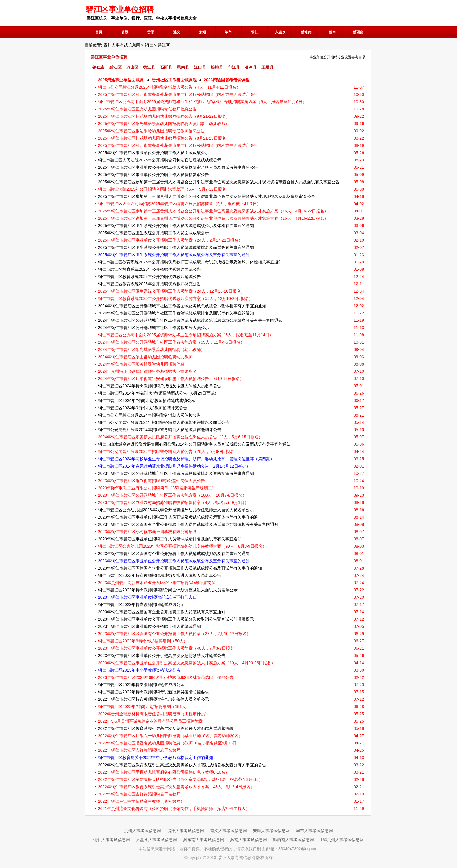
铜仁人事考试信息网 (112, 840)
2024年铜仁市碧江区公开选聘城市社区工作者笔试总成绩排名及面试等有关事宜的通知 (176, 313)
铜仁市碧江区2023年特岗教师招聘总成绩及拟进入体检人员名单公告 (160, 575)
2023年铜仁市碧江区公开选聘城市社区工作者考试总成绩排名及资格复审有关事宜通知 (176, 473)
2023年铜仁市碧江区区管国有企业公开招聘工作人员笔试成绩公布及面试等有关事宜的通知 (180, 568)
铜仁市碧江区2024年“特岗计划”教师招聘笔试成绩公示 (147, 400)
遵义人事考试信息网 (228, 831)
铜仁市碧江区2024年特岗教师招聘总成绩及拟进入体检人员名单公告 (160, 386)
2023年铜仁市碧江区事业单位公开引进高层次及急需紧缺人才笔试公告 (162, 656)
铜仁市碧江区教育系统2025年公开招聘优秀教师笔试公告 (149, 277)
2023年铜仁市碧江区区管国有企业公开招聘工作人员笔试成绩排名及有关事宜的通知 (174, 554)
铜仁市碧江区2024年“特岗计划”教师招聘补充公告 (143, 408)
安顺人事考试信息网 (271, 831)
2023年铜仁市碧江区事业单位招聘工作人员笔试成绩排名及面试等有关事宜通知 (170, 539)
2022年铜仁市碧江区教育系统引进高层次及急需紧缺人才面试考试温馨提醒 (166, 728)
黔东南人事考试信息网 (204, 840)
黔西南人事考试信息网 (293, 840)
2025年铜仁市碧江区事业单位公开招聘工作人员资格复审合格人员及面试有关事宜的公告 (178, 167)
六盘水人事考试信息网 (157, 840)
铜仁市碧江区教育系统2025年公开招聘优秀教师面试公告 (149, 269)
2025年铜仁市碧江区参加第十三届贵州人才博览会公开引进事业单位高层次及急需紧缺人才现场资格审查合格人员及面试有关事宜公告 (219, 182)
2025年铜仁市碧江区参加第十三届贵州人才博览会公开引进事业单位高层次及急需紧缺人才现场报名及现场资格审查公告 (206, 196)
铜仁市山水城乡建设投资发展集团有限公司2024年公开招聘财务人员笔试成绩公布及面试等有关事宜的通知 (194, 444)
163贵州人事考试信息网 (342, 840)
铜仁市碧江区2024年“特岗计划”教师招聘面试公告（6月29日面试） (158, 393)
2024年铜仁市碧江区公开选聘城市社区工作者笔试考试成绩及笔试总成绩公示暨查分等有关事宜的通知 (190, 320)
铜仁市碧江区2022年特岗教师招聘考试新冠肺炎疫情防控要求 (153, 692)
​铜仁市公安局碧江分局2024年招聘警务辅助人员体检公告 (149, 415)
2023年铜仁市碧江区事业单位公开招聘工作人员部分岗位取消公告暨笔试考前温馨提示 (176, 619)
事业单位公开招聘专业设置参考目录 (338, 57)
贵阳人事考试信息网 (186, 831)
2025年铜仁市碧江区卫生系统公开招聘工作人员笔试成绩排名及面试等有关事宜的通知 (176, 247)
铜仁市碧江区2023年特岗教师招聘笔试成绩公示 (141, 605)
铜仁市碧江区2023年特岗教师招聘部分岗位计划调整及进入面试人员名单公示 (168, 590)
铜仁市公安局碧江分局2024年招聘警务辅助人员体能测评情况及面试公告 (164, 422)
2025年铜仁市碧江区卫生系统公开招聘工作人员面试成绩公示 (153, 233)
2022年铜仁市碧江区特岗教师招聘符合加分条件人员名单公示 (153, 699)
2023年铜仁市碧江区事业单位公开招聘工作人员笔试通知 (149, 626)
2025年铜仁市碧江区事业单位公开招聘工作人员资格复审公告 (153, 175)
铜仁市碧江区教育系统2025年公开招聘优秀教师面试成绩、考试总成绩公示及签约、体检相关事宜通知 (190, 262)
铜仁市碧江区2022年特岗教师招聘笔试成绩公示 (141, 685)
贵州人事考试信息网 (122, 45)
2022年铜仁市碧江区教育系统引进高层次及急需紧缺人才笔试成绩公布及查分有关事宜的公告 (182, 765)
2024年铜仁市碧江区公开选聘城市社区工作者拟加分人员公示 (153, 328)
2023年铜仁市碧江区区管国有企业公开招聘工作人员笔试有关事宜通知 (162, 612)
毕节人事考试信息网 (314, 831)
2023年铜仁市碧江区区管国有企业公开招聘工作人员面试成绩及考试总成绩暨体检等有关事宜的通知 (188, 524)
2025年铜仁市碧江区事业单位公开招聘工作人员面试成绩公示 (153, 153)
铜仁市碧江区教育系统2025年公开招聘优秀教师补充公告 (149, 284)
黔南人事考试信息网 (249, 840)
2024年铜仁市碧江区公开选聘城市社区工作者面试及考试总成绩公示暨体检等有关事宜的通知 (182, 306)
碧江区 (164, 45)
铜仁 (149, 45)
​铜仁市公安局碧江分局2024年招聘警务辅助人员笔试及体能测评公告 (160, 430)
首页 (99, 32)
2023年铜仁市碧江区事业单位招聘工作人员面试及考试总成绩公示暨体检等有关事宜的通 (178, 517)
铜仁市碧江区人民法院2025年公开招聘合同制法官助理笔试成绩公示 (160, 160)
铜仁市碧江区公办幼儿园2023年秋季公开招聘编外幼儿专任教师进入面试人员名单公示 (176, 510)
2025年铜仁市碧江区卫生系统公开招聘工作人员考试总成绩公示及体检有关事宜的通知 (176, 226)
